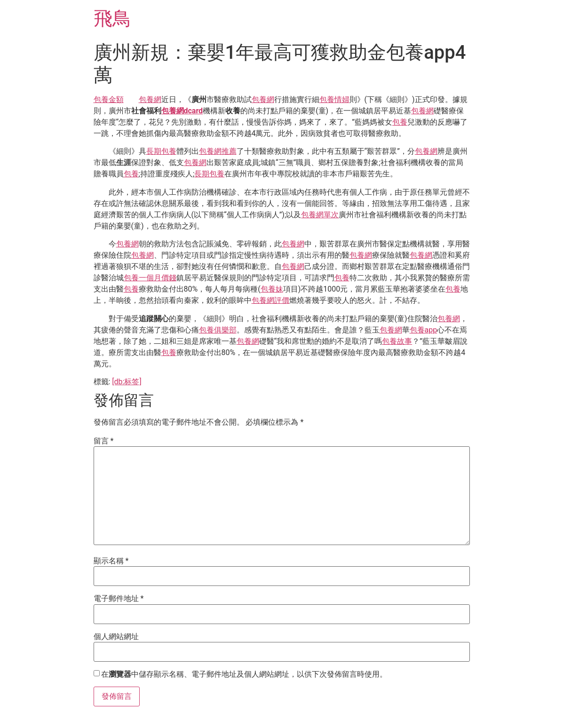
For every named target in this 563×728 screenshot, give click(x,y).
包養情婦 (334, 99)
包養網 (150, 99)
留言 (104, 441)
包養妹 (272, 289)
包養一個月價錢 (150, 278)
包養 (400, 122)
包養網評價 (270, 300)
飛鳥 (112, 19)
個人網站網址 (116, 637)
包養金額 (109, 99)
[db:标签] (127, 382)
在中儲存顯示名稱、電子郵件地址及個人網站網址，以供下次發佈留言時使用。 (244, 674)
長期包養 (161, 151)
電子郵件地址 (119, 599)
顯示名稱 (111, 561)
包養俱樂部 (218, 330)
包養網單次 (320, 215)
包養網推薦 (218, 151)
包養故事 (397, 341)
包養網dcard (182, 111)
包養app (424, 330)
